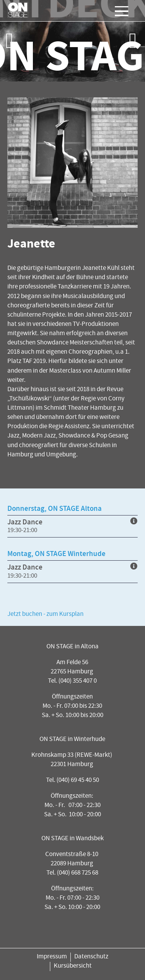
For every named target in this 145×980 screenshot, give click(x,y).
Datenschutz (91, 957)
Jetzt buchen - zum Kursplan (45, 615)
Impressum (52, 957)
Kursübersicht (73, 966)
